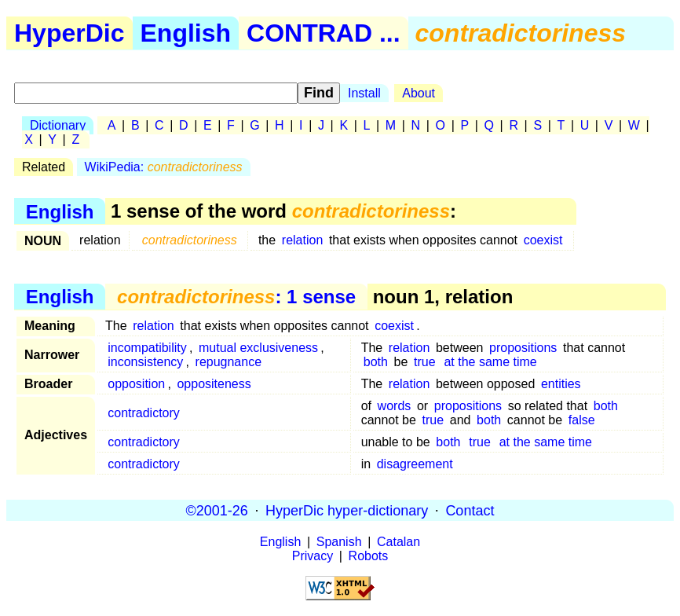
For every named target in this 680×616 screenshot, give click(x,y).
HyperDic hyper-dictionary (347, 510)
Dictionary (58, 125)
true (425, 362)
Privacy (313, 556)
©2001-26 (217, 510)
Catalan (398, 542)
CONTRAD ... (324, 33)
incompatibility (147, 348)
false (582, 420)
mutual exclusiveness (258, 348)
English (186, 33)
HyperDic (69, 33)
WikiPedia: (164, 167)
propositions (523, 348)
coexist (543, 240)
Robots (369, 556)
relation (302, 240)
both (376, 362)
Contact (470, 510)
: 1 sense (236, 297)
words (395, 406)
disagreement (415, 464)
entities (561, 384)
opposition (136, 384)
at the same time (490, 362)
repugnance (229, 362)
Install (364, 93)
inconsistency (145, 362)
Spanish (339, 542)
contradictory (144, 413)
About (419, 93)
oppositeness (214, 384)
